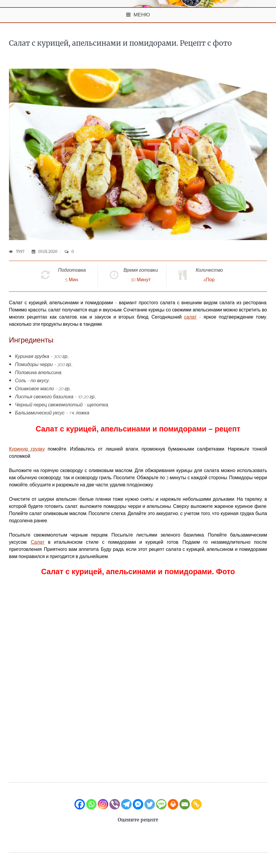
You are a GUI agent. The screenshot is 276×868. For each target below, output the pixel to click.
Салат (38, 542)
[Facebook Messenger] (138, 804)
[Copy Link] (196, 804)
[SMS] (161, 804)
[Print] (173, 804)
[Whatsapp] (91, 804)
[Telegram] (126, 804)
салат (190, 317)
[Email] (185, 804)
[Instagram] (103, 804)
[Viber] (115, 804)
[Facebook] (80, 804)
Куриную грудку (27, 449)
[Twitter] (150, 804)
